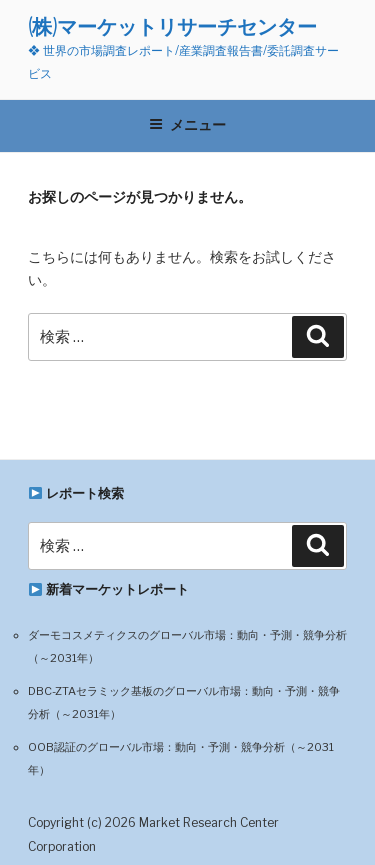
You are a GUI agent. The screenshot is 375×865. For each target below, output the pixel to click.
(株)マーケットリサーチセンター (172, 26)
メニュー (187, 125)
